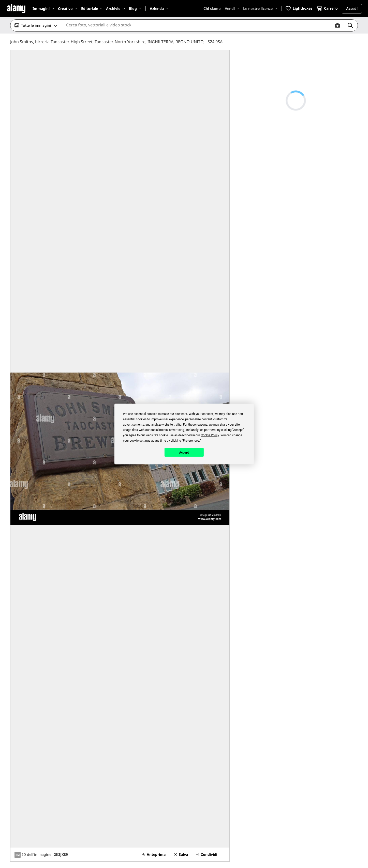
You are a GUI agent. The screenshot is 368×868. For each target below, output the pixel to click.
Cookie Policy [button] (210, 435)
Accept (184, 452)
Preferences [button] (191, 441)
